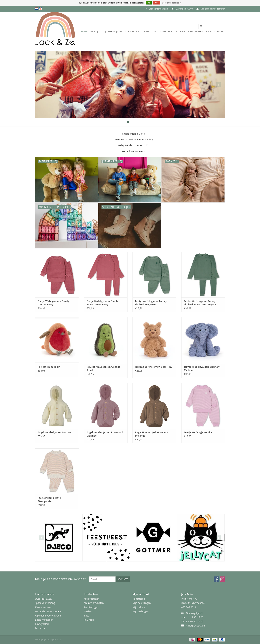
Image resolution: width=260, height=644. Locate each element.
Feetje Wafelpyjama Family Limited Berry (53, 303)
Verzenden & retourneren (49, 611)
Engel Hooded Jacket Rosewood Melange (105, 434)
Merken (219, 31)
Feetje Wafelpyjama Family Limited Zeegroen (151, 303)
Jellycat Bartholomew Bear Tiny (154, 367)
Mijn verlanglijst (141, 611)
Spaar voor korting (45, 603)
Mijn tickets (139, 607)
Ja (149, 3)
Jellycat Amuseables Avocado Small (103, 368)
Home (84, 31)
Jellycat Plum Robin (49, 367)
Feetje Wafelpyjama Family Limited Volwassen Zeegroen (201, 303)
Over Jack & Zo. (43, 599)
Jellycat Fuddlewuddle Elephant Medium (202, 368)
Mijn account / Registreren (211, 9)
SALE (209, 31)
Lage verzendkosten (156, 9)
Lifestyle (166, 31)
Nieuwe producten (94, 603)
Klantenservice (43, 607)
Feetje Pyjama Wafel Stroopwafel (50, 500)
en (41, 9)
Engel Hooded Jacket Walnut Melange (152, 434)
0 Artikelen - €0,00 (182, 9)
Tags (86, 616)
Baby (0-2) (96, 31)
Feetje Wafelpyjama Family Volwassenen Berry (102, 303)
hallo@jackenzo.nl (196, 626)
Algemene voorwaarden (48, 616)
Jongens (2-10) (114, 31)
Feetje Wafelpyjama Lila (198, 432)
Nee (157, 3)
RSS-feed (89, 620)
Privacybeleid (42, 624)
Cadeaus (180, 31)
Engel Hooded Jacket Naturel (54, 432)
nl (36, 9)
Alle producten (92, 599)
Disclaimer (41, 628)
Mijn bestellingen (142, 603)
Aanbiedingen (91, 607)
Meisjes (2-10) (133, 31)
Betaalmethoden (44, 620)
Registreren (139, 599)
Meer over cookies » (171, 3)
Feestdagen (196, 31)
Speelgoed (151, 31)
